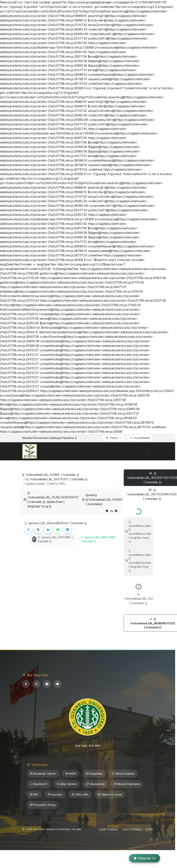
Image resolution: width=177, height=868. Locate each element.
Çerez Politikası (132, 829)
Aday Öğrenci (67, 784)
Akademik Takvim (43, 774)
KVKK (150, 829)
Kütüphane (94, 774)
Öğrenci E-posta (110, 795)
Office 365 (80, 795)
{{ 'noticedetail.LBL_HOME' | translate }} (51, 475)
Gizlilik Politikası (108, 829)
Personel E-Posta (43, 805)
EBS (34, 795)
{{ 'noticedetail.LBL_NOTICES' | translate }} (57, 479)
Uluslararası (95, 784)
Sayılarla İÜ (39, 784)
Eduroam (55, 795)
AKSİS (71, 774)
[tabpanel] (138, 569)
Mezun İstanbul (123, 774)
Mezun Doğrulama (127, 784)
